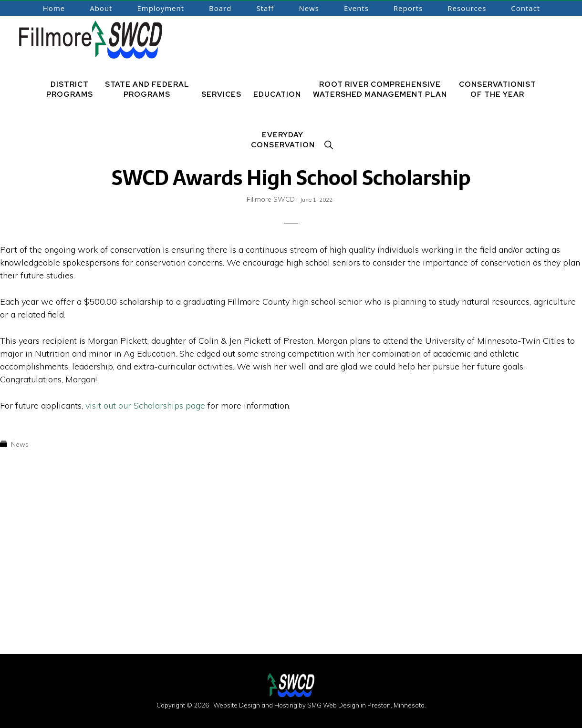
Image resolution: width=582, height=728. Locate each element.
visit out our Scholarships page (146, 405)
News (20, 444)
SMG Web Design (333, 705)
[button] (329, 145)
